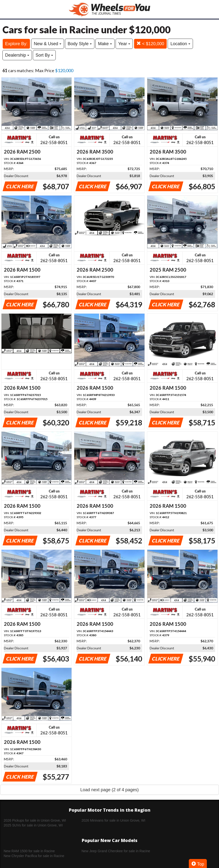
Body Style (80, 44)
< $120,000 (150, 44)
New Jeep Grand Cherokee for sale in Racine (116, 851)
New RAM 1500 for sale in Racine (29, 851)
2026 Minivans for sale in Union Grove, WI (113, 820)
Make (105, 44)
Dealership (17, 55)
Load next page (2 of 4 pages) (109, 790)
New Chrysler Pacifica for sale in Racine (34, 856)
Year (124, 44)
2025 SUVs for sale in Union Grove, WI (33, 825)
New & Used (48, 44)
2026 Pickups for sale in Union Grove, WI (35, 820)
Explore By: (16, 44)
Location (180, 44)
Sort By (44, 55)
